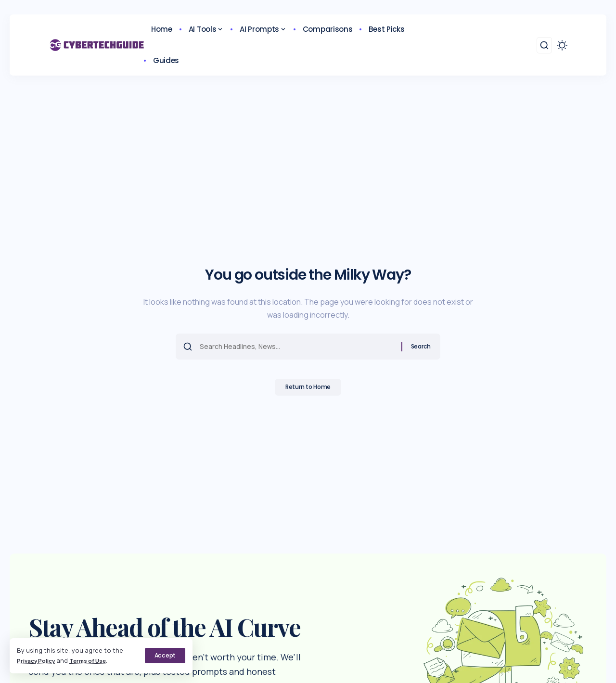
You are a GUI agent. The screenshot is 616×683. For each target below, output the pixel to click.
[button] (165, 656)
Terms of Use (96, 660)
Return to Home (308, 390)
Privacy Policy (39, 660)
